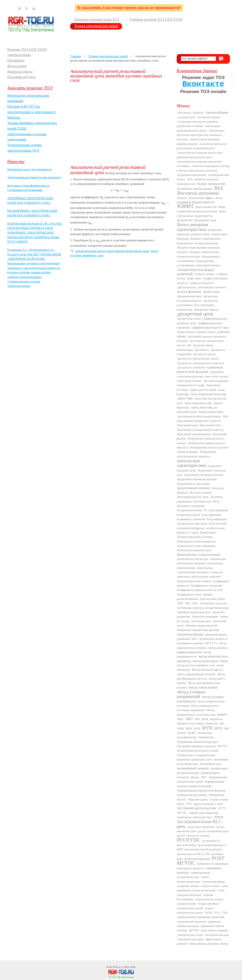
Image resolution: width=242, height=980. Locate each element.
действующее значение (212, 287)
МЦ (227, 729)
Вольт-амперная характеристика (192, 227)
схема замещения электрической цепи (202, 888)
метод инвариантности (194, 654)
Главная (76, 56)
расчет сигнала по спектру (193, 836)
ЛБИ (180, 603)
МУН (207, 728)
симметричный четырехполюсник (193, 875)
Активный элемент (209, 117)
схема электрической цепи (200, 893)
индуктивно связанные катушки (204, 475)
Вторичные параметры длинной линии (199, 232)
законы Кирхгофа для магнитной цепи (197, 410)
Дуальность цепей (204, 354)
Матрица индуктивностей (201, 626)
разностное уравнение (201, 827)
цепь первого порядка (215, 930)
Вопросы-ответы (20, 71)
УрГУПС (194, 930)
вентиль (182, 198)
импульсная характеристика (192, 463)
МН (197, 719)
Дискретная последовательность (197, 298)
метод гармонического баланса (202, 645)
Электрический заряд (190, 939)
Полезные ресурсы (21, 77)
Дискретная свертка (206, 310)
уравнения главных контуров (199, 924)
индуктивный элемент (194, 488)
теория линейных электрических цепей (198, 906)
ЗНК (225, 416)
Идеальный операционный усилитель (200, 430)
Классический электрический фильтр (202, 526)
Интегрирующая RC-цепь (193, 497)
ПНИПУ (219, 817)
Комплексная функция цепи (194, 550)
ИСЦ (216, 502)
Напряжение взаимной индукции (197, 742)
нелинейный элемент (193, 768)
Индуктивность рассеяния (193, 484)
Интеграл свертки (201, 493)
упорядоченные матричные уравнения (201, 917)
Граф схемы (194, 278)
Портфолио (16, 60)
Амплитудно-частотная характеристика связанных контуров (201, 135)
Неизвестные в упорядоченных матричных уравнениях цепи (196, 757)
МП (222, 723)
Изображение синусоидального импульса (196, 454)
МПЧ (189, 729)
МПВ (180, 729)
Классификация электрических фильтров (201, 521)
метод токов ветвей (203, 687)
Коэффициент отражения (207, 586)
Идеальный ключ (210, 425)
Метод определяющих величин (196, 674)
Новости (16, 161)
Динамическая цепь (189, 296)
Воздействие (185, 220)
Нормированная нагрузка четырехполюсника (200, 784)
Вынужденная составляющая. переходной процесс (199, 263)
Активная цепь (186, 117)
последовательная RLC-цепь (200, 824)
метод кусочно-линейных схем (196, 665)
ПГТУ (222, 808)
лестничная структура (213, 603)
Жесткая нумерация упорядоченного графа (202, 383)
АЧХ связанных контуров (202, 179)
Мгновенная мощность (213, 639)
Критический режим (212, 599)
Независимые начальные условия (198, 751)
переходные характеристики (194, 817)
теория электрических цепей (195, 910)
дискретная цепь (195, 314)
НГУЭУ (222, 746)
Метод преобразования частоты (201, 676)
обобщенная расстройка (192, 795)
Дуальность (202, 350)
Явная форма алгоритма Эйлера (209, 944)
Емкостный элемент (189, 381)
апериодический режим (192, 175)
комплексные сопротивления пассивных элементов (200, 570)
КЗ (205, 510)
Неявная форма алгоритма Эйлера (198, 775)
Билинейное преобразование (195, 189)
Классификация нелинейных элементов (199, 517)
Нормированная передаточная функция (201, 791)
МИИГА (222, 715)
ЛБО (188, 603)
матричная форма (190, 634)
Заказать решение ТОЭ (30, 88)
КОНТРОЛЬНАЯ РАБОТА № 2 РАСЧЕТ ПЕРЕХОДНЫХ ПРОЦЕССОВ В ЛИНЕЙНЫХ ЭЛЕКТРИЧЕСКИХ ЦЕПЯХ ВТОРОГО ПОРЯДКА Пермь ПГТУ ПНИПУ (35, 233)
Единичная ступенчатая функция (200, 374)
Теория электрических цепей (96, 26)
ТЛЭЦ (208, 913)
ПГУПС (182, 813)
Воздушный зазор (206, 220)
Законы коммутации (211, 412)
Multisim (198, 113)
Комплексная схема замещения (196, 546)
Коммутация (208, 533)
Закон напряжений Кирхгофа (208, 394)
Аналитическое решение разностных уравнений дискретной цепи (200, 155)
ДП (189, 345)
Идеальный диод (187, 425)
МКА (180, 719)
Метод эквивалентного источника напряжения (198, 708)
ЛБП (195, 603)
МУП (218, 728)
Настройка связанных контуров (197, 746)
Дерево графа (211, 292)
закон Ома (185, 398)
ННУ (204, 777)
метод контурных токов (210, 661)
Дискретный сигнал (189, 319)
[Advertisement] (120, 124)
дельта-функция (189, 291)
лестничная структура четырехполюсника (203, 608)
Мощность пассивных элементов (197, 723)
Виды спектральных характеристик (201, 213)
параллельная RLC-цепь (208, 804)
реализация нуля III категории (203, 849)
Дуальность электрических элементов (200, 363)
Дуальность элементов (191, 368)
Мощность (216, 719)
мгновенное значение (190, 643)
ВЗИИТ (185, 206)
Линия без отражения (205, 617)
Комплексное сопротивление (199, 555)
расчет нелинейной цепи (214, 831)
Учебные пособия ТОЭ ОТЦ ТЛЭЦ (156, 19)
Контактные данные (197, 71)
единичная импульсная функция (200, 369)
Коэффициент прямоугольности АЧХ (200, 590)
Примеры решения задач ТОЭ (97, 19)
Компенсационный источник (195, 537)
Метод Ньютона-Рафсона (207, 670)
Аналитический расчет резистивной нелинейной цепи (112, 251)
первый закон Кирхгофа (204, 813)
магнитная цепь (201, 621)
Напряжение (206, 737)
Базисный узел (186, 184)
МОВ (205, 719)
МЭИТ (192, 733)
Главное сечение (204, 274)
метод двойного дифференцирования (202, 650)
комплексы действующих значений (199, 577)
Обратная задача (198, 800)
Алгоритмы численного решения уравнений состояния (197, 124)
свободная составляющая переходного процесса (202, 866)
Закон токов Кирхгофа (198, 403)
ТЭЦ (224, 913)
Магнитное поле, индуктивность (30, 169)
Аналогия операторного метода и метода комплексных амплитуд (203, 168)
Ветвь (219, 198)
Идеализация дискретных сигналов (199, 421)
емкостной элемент (217, 376)
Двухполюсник (186, 287)
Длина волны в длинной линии (196, 332)
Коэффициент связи (189, 595)
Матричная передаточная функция (198, 630)
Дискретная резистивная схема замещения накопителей (197, 305)
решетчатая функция (197, 859)
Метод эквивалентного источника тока (196, 712)
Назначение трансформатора (194, 735)
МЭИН (181, 733)
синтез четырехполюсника (193, 879)
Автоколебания (217, 112)
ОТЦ (189, 804)
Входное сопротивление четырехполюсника (198, 254)
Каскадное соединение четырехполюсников (191, 508)
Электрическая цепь (217, 935)
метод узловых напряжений (191, 694)
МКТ (189, 719)
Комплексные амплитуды (193, 559)
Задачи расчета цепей (203, 390)
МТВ (197, 729)
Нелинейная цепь (211, 764)
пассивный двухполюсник (197, 808)
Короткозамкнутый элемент (194, 581)
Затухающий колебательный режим (199, 416)
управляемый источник (191, 922)
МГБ (194, 639)
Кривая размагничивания (194, 597)
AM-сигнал (184, 113)
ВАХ (219, 188)
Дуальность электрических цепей (198, 359)
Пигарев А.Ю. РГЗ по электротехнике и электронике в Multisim (31, 112)
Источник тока (202, 502)
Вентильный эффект (201, 198)
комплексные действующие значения (201, 561)
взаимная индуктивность (196, 202)
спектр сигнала (210, 886)
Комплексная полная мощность (197, 541)
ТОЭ (217, 913)
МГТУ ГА (211, 643)
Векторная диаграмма (198, 193)
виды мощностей (206, 207)
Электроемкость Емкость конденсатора (34, 177)
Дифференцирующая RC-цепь (211, 328)
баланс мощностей (211, 184)
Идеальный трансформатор (194, 434)
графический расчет (202, 283)
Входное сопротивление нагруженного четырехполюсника (198, 241)
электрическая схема (190, 935)
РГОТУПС (189, 840)
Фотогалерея (17, 66)
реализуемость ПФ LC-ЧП (193, 854)
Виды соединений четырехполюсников (201, 209)
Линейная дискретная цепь (194, 612)
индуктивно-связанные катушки (197, 479)
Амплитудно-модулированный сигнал (199, 128)
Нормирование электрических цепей (202, 779)
